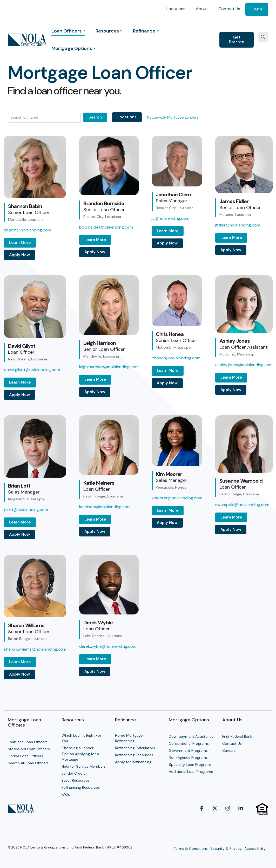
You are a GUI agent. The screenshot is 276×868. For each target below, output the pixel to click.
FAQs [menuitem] (66, 794)
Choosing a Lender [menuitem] (78, 748)
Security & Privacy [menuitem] (226, 848)
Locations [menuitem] (176, 9)
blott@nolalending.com (26, 510)
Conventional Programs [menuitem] (189, 743)
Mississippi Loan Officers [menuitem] (29, 749)
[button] (202, 818)
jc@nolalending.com (170, 218)
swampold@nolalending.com (242, 505)
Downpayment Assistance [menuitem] (191, 736)
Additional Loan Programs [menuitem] (191, 772)
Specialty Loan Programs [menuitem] (190, 765)
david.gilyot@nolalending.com (32, 370)
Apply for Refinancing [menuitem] (133, 762)
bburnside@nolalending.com (106, 227)
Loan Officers (68, 31)
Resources (109, 31)
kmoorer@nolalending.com (177, 498)
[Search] (263, 37)
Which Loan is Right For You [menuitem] (82, 738)
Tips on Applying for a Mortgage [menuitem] (81, 757)
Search (95, 117)
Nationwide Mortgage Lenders (173, 117)
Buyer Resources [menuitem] (76, 780)
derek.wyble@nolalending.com (108, 646)
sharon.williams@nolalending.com (35, 649)
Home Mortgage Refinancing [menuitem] (129, 738)
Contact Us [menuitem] (229, 9)
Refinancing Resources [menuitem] (81, 787)
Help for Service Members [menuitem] (84, 766)
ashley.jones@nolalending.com (244, 365)
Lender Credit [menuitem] (73, 773)
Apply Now (19, 255)
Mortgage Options (73, 48)
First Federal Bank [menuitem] (237, 736)
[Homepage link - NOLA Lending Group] (21, 810)
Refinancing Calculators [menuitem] (135, 748)
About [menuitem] (202, 9)
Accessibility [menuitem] (255, 848)
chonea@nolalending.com (176, 358)
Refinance (146, 31)
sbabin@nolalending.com (28, 230)
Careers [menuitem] (229, 750)
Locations (127, 117)
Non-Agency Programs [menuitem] (188, 757)
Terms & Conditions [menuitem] (191, 848)
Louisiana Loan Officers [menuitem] (28, 742)
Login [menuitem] (257, 9)
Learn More (20, 243)
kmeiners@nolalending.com (105, 507)
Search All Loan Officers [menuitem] (28, 763)
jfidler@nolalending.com (238, 225)
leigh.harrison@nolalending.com (109, 367)
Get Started (237, 39)
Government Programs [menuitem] (188, 750)
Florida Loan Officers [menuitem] (25, 756)
